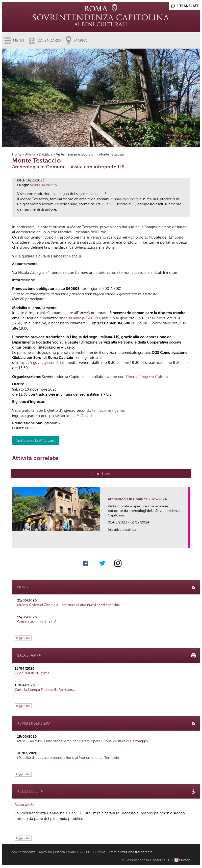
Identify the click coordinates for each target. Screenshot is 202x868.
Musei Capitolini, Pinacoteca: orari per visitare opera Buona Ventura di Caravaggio (83, 741)
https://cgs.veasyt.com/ (38, 363)
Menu (18, 41)
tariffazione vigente (108, 410)
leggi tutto (23, 638)
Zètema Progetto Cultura (147, 377)
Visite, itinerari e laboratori (76, 154)
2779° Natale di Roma (32, 673)
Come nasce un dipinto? (37, 622)
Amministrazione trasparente (130, 852)
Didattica (46, 154)
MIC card (84, 416)
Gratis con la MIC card (36, 440)
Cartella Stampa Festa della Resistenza (45, 690)
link (186, 542)
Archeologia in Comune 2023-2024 (137, 499)
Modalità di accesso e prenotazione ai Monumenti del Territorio (68, 758)
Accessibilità (24, 804)
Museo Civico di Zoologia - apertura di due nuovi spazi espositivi (69, 605)
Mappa (80, 41)
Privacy (184, 860)
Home (17, 154)
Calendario (49, 41)
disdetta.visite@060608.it (80, 318)
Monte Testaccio (43, 185)
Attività (30, 154)
